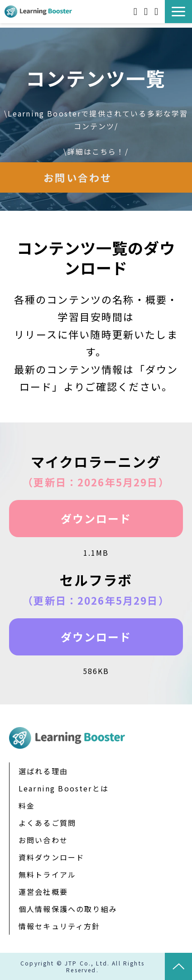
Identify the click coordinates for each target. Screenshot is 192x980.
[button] (178, 12)
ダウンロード (96, 518)
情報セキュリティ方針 (60, 926)
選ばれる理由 (43, 771)
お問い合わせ (157, 12)
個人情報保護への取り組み (68, 909)
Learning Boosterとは (64, 788)
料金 (27, 805)
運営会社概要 (43, 892)
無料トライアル (147, 12)
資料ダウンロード (137, 12)
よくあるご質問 (47, 823)
